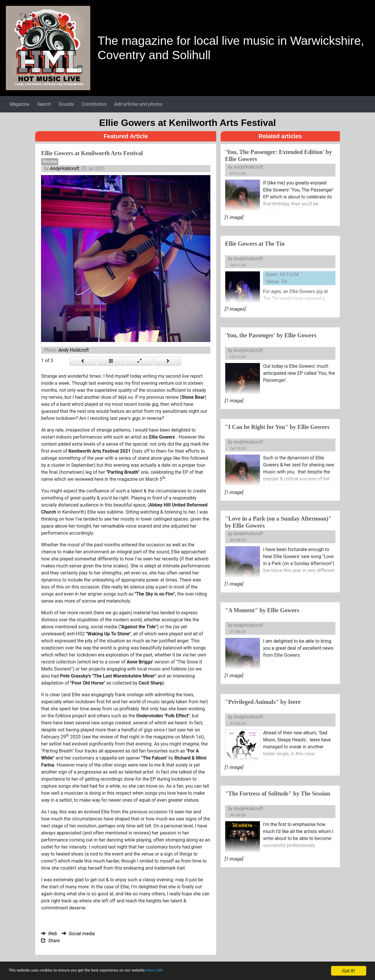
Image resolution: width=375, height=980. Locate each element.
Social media (82, 934)
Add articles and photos (138, 104)
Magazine (19, 104)
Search (44, 104)
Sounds (66, 104)
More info (180, 972)
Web (52, 934)
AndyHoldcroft (64, 169)
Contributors (94, 104)
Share (54, 941)
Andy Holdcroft (74, 350)
